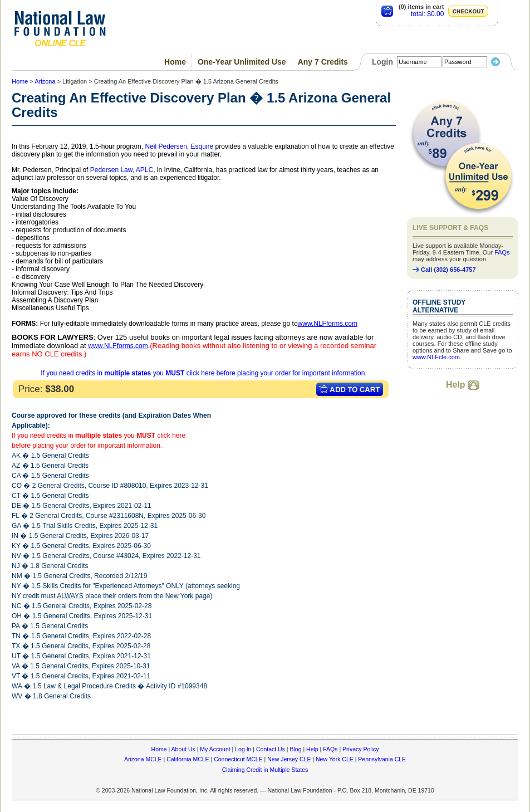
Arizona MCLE (143, 759)
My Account (215, 749)
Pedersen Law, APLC (122, 170)
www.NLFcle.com (436, 357)
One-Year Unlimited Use (242, 62)
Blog (295, 749)
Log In (243, 749)
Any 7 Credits (323, 62)
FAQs (502, 252)
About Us (183, 749)
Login (382, 62)
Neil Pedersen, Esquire (179, 146)
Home (175, 62)
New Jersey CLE (289, 759)
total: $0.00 (427, 14)
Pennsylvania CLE (382, 759)
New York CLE (335, 759)
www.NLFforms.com (328, 324)
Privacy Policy (360, 749)
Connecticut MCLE (238, 759)
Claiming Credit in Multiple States (265, 770)
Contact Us (271, 749)
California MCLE (188, 759)
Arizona (45, 81)
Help (463, 385)
